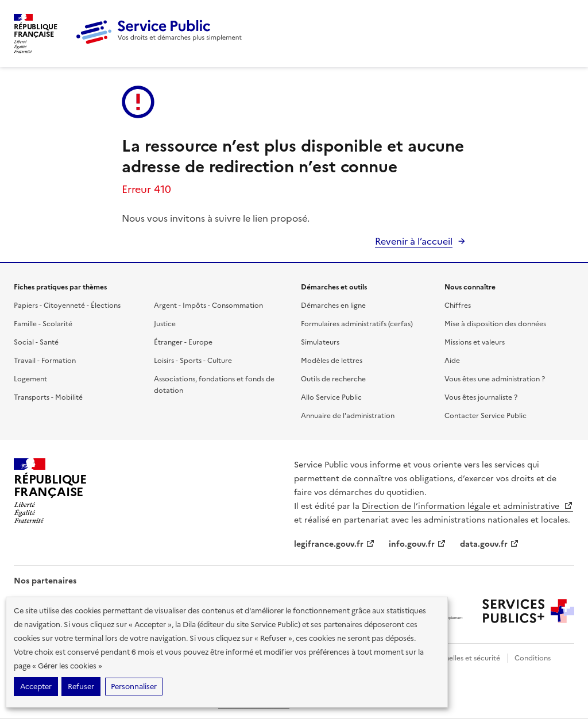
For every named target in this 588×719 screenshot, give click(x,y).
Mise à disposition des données (495, 324)
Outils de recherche (333, 379)
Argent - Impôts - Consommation (208, 306)
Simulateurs (320, 342)
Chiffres (458, 306)
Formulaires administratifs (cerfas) (357, 324)
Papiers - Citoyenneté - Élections (67, 306)
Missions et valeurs (475, 342)
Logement (30, 379)
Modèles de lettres (332, 361)
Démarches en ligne (333, 306)
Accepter (36, 687)
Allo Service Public (331, 397)
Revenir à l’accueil (414, 241)
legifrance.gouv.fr (334, 544)
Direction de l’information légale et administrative (467, 506)
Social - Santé (36, 342)
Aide (452, 361)
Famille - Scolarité (43, 324)
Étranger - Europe (183, 342)
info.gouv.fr (417, 544)
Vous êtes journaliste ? (481, 397)
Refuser (81, 687)
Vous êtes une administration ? (495, 379)
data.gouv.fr (490, 544)
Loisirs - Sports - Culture (193, 361)
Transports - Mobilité (48, 397)
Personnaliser (134, 687)
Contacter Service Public (486, 416)
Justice (165, 324)
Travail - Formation (45, 361)
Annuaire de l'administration (348, 416)
